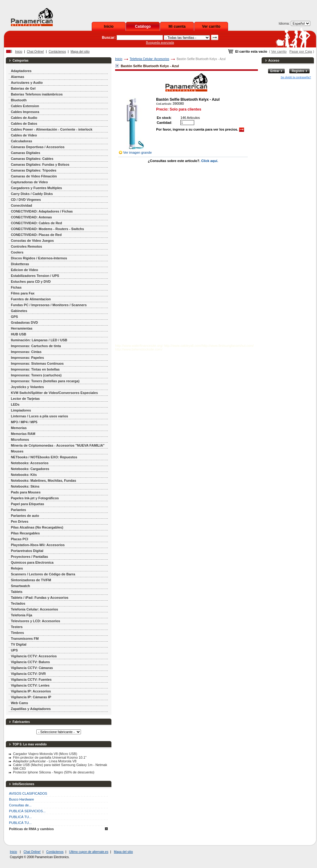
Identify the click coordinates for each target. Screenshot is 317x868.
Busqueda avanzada (160, 43)
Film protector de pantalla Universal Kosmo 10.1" (50, 757)
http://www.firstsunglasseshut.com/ (228, 346)
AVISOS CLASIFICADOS (28, 793)
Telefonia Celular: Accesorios (149, 59)
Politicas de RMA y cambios (31, 829)
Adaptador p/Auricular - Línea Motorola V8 (45, 761)
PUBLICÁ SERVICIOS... (27, 811)
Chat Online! (35, 52)
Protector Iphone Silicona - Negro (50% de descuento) (54, 772)
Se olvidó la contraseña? (296, 77)
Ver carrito (211, 26)
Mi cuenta (177, 26)
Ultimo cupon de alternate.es (89, 852)
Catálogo (143, 26)
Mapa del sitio (80, 52)
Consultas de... (20, 805)
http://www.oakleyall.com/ (183, 346)
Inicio (109, 26)
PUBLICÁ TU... (20, 817)
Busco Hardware (21, 799)
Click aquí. (210, 161)
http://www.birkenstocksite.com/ (139, 349)
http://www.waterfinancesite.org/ (139, 346)
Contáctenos (57, 52)
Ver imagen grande (137, 152)
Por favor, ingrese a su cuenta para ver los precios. (200, 129)
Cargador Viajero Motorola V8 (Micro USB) (45, 754)
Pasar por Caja (301, 51)
